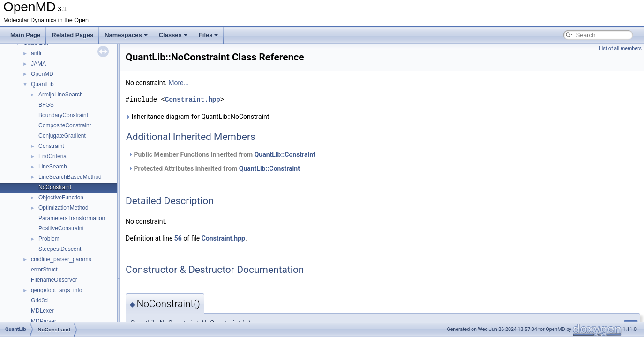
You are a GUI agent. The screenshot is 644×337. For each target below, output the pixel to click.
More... (178, 83)
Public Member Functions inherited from (222, 154)
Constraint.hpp (193, 99)
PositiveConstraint (61, 228)
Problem (49, 239)
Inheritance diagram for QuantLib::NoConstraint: (198, 117)
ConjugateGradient (62, 136)
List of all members (620, 48)
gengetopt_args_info (56, 290)
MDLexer (42, 311)
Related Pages (72, 35)
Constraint (51, 146)
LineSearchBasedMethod (70, 177)
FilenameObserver (54, 280)
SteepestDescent (60, 249)
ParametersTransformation (72, 218)
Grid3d (39, 300)
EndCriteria (52, 156)
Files (209, 35)
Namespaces (126, 35)
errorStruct (44, 270)
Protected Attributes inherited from (214, 168)
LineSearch (53, 167)
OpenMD (42, 74)
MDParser (44, 321)
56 (178, 238)
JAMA (38, 64)
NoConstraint (55, 187)
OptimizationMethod (64, 208)
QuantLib (42, 84)
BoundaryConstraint (63, 115)
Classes (173, 35)
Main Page (25, 35)
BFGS (46, 105)
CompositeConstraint (65, 125)
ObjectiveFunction (61, 198)
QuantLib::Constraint (285, 154)
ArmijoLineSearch (61, 95)
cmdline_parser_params (61, 259)
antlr (36, 53)
